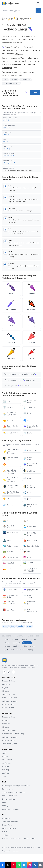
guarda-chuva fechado (11, 83)
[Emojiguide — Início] (4, 660)
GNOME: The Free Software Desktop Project (18, 838)
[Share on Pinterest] (13, 865)
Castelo (28, 521)
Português (27, 643)
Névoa (7, 401)
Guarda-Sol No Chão (10, 427)
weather (21, 626)
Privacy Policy (7, 825)
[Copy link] (35, 865)
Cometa (8, 505)
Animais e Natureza (9, 737)
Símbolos (6, 691)
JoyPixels (6, 773)
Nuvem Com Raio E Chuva (30, 610)
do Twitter (6, 766)
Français (33, 639)
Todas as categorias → (10, 744)
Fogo (7, 464)
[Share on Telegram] (24, 865)
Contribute (6, 818)
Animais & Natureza (9, 701)
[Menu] (38, 3)
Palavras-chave (8, 789)
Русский (7, 646)
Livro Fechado (10, 610)
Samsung (6, 770)
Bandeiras (6, 684)
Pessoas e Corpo (9, 717)
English (6, 639)
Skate (27, 552)
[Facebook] (4, 672)
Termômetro (30, 408)
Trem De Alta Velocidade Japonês (30, 570)
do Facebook (7, 760)
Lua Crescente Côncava (10, 458)
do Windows (7, 763)
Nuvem (28, 413)
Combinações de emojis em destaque (16, 786)
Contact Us (6, 835)
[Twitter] (9, 672)
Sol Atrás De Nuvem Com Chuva (10, 414)
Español (15, 639)
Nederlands (16, 643)
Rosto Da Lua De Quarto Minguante (11, 480)
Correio (8, 521)
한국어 (32, 646)
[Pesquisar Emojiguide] (19, 11)
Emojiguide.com (7, 18)
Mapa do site (6, 851)
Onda (27, 492)
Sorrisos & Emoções (10, 698)
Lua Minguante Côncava (10, 487)
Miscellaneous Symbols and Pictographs (18, 170)
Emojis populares (9, 799)
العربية (6, 650)
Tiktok (4, 776)
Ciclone (28, 421)
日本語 (24, 646)
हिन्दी (13, 650)
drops (5, 626)
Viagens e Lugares (23, 18)
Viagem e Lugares (9, 730)
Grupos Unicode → (9, 708)
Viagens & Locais (9, 694)
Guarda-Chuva (10, 590)
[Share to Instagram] (30, 865)
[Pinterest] (13, 672)
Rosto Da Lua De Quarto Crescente (11, 451)
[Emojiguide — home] (11, 3)
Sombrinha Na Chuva (30, 427)
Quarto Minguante (29, 487)
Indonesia (21, 650)
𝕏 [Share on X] (8, 865)
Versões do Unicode (10, 796)
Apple (4, 753)
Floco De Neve (31, 450)
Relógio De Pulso (9, 527)
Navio (7, 540)
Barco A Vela (30, 540)
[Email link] (40, 865)
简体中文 (16, 646)
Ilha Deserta (30, 526)
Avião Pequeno (11, 546)
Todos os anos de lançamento (13, 792)
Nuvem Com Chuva (30, 433)
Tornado (8, 408)
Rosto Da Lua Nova (30, 505)
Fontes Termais (10, 557)
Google (5, 756)
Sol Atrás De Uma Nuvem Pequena (10, 472)
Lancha (8, 569)
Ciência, (4, 20)
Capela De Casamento (9, 563)
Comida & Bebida (9, 704)
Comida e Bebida (9, 740)
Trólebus (28, 563)
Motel (27, 557)
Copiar (35, 92)
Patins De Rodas (31, 546)
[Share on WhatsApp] (19, 865)
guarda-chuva (26, 80)
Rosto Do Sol (10, 421)
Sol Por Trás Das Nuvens (11, 433)
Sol (6, 499)
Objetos (5, 688)
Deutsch (24, 639)
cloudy (29, 626)
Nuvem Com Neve (30, 499)
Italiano (6, 643)
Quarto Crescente (29, 471)
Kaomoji (5, 806)
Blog (4, 802)
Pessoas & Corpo (9, 681)
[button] (21, 119)
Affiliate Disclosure (9, 828)
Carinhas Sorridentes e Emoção (14, 734)
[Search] (38, 11)
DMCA (5, 832)
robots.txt (15, 851)
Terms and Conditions (10, 822)
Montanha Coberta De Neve (30, 534)
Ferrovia (8, 552)
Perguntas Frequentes (10, 809)
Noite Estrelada (11, 533)
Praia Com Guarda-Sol (9, 602)
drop (12, 626)
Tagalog (30, 650)
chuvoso (14, 80)
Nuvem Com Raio (30, 402)
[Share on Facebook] (3, 865)
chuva (5, 80)
